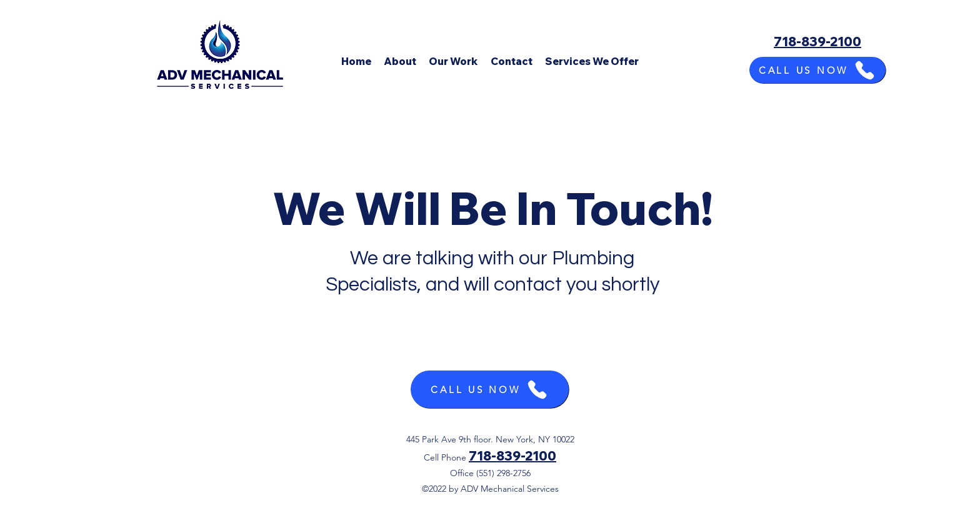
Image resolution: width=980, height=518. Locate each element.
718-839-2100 (512, 456)
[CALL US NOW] (817, 70)
